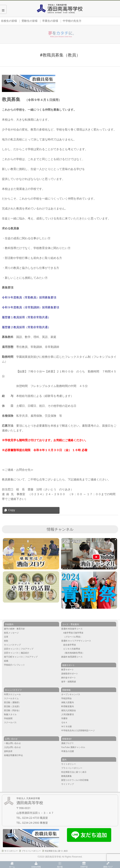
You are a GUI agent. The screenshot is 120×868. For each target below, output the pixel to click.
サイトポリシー (11, 851)
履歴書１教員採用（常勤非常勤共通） (26, 317)
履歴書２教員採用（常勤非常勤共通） (26, 327)
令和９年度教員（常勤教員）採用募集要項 (29, 297)
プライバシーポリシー (31, 851)
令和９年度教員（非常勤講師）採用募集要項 (31, 307)
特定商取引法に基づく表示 (56, 851)
